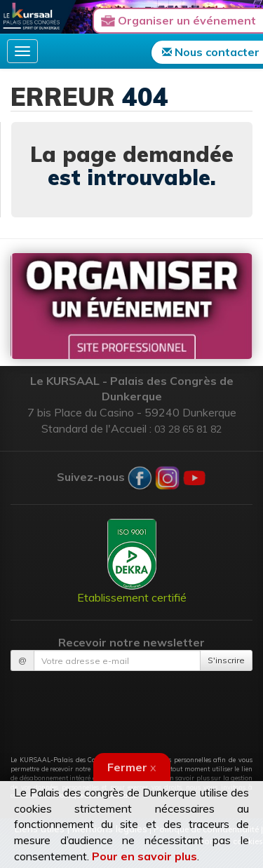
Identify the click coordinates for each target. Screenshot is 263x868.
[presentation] (132, 705)
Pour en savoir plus (144, 856)
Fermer (132, 767)
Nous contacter (211, 52)
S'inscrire (226, 660)
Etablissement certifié (132, 562)
